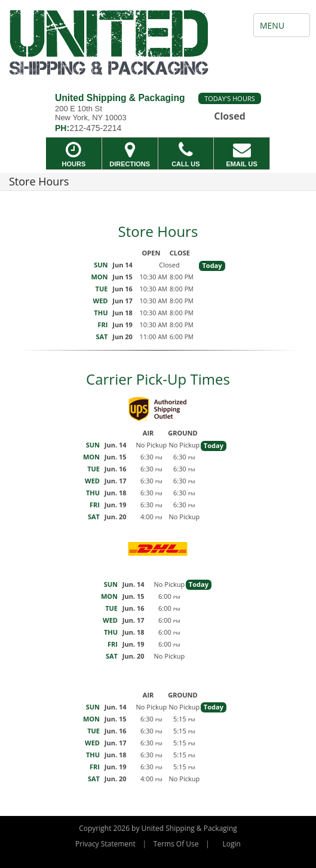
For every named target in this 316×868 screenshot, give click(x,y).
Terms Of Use (176, 844)
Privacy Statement (105, 844)
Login (232, 844)
